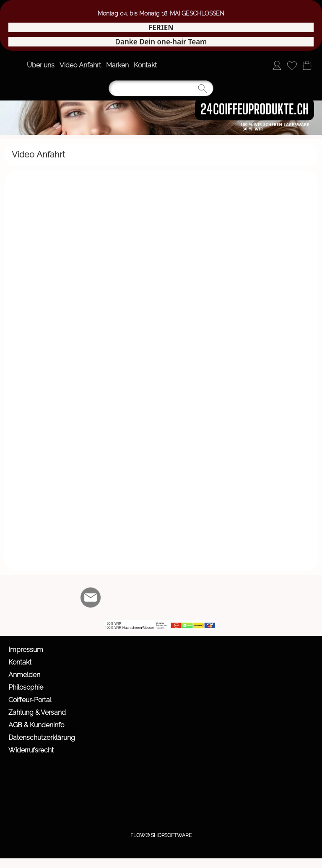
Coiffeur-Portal (30, 700)
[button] (15, 65)
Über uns (41, 65)
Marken (117, 65)
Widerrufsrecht (31, 750)
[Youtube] (136, 598)
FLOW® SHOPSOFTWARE (161, 835)
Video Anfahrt (80, 65)
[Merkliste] (292, 65)
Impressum (26, 650)
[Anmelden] (277, 65)
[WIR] (158, 598)
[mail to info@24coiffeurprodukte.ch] (91, 598)
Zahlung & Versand (37, 712)
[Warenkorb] (307, 65)
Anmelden (24, 675)
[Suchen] (161, 88)
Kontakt (145, 65)
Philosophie (26, 687)
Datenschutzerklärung (42, 738)
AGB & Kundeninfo (36, 725)
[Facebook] (113, 598)
